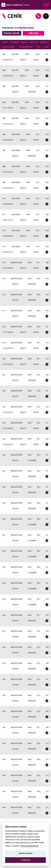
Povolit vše (25, 860)
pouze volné (12, 33)
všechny (33, 33)
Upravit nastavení (26, 853)
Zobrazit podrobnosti (30, 846)
